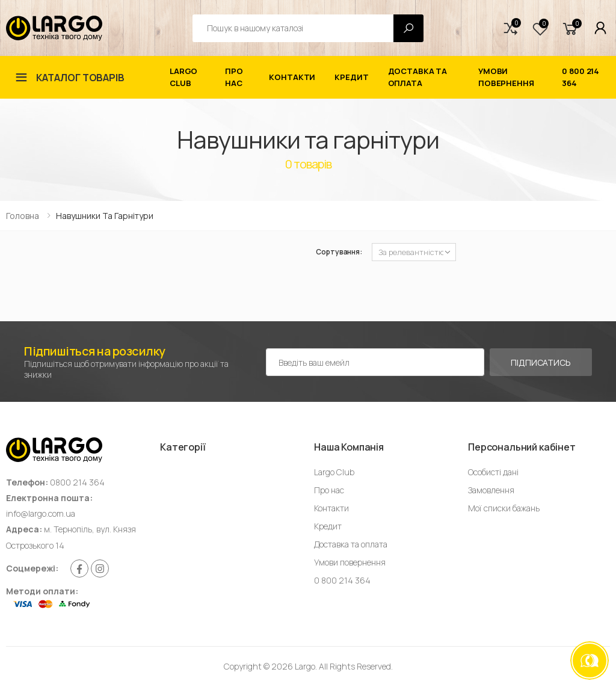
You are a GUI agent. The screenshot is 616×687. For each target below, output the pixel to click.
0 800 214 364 (581, 77)
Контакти (292, 77)
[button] (511, 28)
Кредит (351, 77)
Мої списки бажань (504, 508)
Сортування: (339, 252)
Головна (23, 216)
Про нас (234, 77)
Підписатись (541, 362)
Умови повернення (506, 77)
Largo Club (183, 77)
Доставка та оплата (418, 77)
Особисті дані (493, 472)
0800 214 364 (77, 482)
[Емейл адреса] (375, 362)
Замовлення (491, 490)
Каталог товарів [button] (80, 78)
